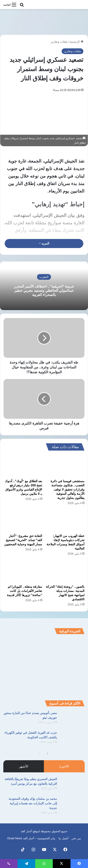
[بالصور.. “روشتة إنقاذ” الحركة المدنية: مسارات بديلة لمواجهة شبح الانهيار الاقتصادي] (65, 571)
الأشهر (24, 766)
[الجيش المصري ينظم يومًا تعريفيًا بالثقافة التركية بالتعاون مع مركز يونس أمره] (72, 785)
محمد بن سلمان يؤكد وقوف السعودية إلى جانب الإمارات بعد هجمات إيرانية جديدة (33, 803)
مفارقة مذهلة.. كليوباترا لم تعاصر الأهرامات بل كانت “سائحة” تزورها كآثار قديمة (25, 591)
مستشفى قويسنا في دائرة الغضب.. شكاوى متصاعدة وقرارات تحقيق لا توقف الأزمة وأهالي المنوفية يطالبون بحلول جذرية (67, 489)
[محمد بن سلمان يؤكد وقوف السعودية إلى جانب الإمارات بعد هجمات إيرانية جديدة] (72, 805)
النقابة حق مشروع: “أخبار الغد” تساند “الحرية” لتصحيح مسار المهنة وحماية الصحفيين (23, 540)
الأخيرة (64, 766)
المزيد (44, 243)
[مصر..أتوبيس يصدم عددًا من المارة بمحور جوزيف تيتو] (72, 719)
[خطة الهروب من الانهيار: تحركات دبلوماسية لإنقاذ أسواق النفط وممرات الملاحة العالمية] (65, 521)
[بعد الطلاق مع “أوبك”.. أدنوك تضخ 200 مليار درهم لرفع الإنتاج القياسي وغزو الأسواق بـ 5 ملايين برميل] (23, 466)
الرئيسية (76, 42)
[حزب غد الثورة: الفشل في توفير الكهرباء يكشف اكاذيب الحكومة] (72, 739)
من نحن (76, 838)
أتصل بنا (64, 838)
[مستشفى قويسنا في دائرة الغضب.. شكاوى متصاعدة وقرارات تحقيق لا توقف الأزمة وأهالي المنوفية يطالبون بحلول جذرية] (65, 466)
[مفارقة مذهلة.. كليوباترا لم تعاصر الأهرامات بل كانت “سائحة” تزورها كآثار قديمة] (23, 571)
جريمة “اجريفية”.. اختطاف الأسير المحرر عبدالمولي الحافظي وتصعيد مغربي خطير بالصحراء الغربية (44, 290)
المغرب (44, 277)
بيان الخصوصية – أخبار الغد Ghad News (31, 838)
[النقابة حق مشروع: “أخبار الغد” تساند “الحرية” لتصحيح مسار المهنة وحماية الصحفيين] (23, 521)
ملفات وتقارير (59, 42)
